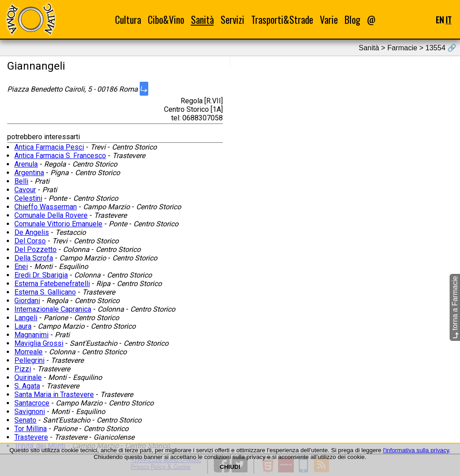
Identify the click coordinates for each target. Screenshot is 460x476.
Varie (329, 20)
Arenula (26, 164)
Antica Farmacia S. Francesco (60, 156)
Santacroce (32, 403)
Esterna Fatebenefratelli (52, 284)
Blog (352, 20)
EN (440, 20)
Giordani (27, 301)
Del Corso (30, 241)
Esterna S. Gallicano (45, 292)
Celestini (28, 198)
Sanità (202, 20)
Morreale (29, 352)
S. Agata (27, 386)
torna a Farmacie (455, 307)
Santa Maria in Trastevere (54, 394)
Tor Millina (31, 429)
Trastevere (31, 437)
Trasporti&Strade (282, 20)
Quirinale (28, 377)
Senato (25, 420)
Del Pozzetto (35, 249)
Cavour (25, 190)
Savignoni (30, 412)
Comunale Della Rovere (51, 215)
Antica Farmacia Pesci (49, 147)
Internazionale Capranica (53, 309)
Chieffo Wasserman (46, 207)
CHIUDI (230, 467)
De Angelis (32, 232)
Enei (21, 267)
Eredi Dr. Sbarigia (41, 275)
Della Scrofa (34, 258)
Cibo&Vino (166, 20)
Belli (21, 181)
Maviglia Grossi (39, 343)
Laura (23, 326)
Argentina (29, 173)
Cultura (128, 20)
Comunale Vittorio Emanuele (58, 224)
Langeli (26, 318)
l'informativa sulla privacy (416, 450)
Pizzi (23, 369)
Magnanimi (31, 335)
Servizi (232, 20)
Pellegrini (29, 360)
